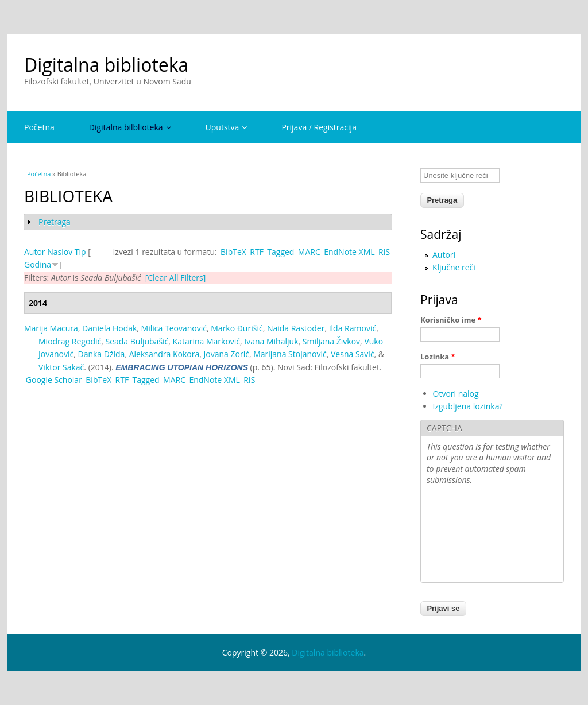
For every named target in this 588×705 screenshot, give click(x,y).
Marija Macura (51, 328)
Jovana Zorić (227, 354)
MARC (309, 252)
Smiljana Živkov (331, 341)
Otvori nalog (456, 394)
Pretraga (55, 222)
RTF (257, 252)
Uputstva (227, 127)
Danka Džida (101, 354)
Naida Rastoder (296, 328)
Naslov (60, 252)
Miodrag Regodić (70, 341)
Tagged (281, 252)
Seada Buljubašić (137, 341)
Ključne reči (454, 267)
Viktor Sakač (61, 367)
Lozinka (438, 357)
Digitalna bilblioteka (130, 127)
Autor (35, 252)
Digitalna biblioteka (106, 65)
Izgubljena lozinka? (468, 406)
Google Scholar (54, 380)
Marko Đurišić (237, 328)
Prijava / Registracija (319, 127)
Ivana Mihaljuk (271, 341)
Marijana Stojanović (290, 354)
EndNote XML (349, 252)
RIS (384, 252)
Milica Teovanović (174, 328)
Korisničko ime (451, 320)
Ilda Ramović (353, 328)
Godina (38, 264)
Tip (80, 252)
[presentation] (474, 535)
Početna (39, 127)
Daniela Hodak (109, 328)
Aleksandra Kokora (165, 354)
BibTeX (233, 252)
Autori (444, 255)
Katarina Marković (206, 341)
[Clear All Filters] (176, 278)
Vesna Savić (353, 354)
